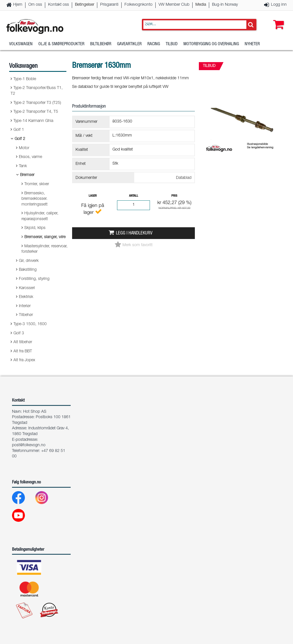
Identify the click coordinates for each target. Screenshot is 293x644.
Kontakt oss (59, 5)
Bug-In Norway (225, 5)
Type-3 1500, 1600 (30, 324)
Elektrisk (26, 297)
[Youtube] (23, 517)
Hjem (18, 5)
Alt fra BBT (23, 351)
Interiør (25, 306)
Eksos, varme (30, 157)
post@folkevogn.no (29, 445)
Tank (23, 166)
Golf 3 (19, 333)
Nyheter (252, 44)
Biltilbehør (101, 44)
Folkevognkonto (138, 5)
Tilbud (172, 44)
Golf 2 (20, 139)
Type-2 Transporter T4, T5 (36, 112)
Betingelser (85, 5)
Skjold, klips (35, 228)
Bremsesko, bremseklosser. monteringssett (34, 199)
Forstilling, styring (34, 279)
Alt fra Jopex (24, 360)
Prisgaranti (109, 5)
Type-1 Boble (25, 79)
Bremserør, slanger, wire (45, 237)
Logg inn (279, 5)
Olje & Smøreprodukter (61, 44)
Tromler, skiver (37, 184)
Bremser (27, 175)
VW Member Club (174, 5)
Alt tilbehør (23, 342)
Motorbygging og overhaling (211, 44)
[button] (277, 19)
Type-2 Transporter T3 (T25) (37, 103)
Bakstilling (28, 270)
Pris (174, 196)
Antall (134, 196)
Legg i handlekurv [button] (134, 233)
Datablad (184, 178)
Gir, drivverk (29, 261)
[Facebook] (23, 499)
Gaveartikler (129, 44)
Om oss (35, 5)
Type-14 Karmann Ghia (33, 121)
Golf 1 (19, 130)
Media (201, 5)
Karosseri (27, 288)
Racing (154, 44)
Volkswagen (21, 44)
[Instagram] (46, 499)
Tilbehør (26, 315)
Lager (93, 196)
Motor (24, 148)
